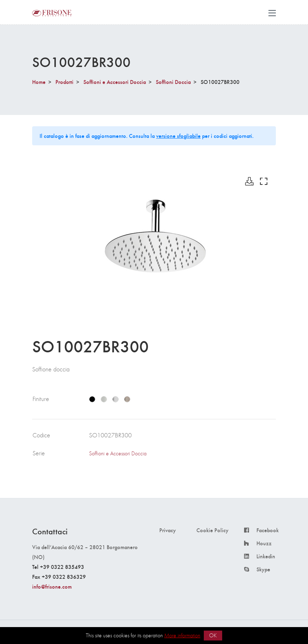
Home (39, 82)
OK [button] (213, 635)
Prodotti (64, 82)
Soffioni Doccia (173, 82)
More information (182, 635)
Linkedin (266, 556)
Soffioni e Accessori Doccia (115, 82)
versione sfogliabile (178, 136)
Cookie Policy (212, 530)
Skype (263, 569)
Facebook (268, 530)
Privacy (168, 530)
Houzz (264, 543)
